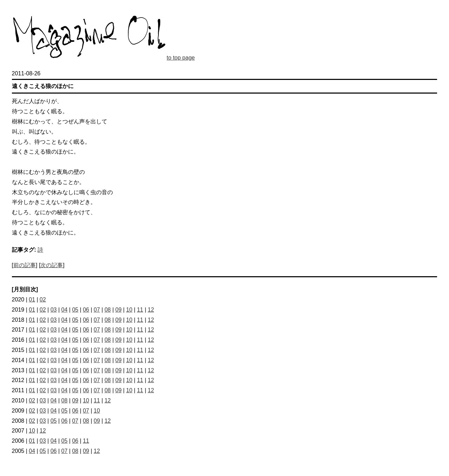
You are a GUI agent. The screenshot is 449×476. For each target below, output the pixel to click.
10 (129, 310)
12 (151, 310)
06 (86, 310)
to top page (181, 58)
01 (32, 300)
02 (43, 300)
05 (75, 310)
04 (64, 310)
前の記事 (25, 265)
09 (118, 310)
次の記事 (52, 265)
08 (108, 310)
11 (140, 310)
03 (54, 310)
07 (97, 310)
